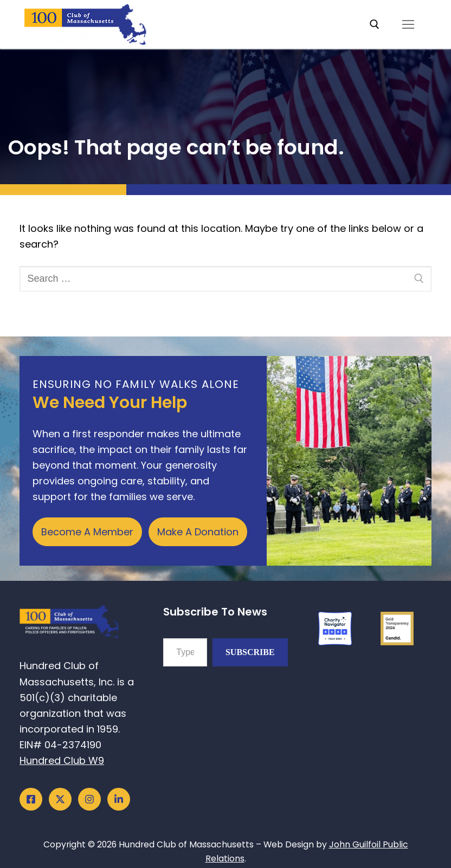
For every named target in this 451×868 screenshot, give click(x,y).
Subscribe (250, 652)
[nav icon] (408, 25)
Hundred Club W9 (62, 760)
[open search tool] (375, 24)
